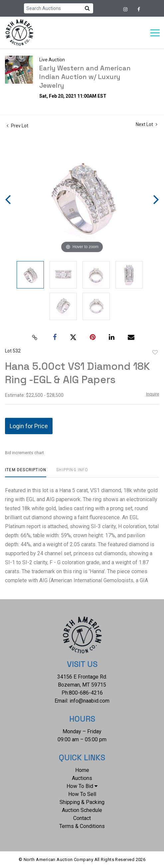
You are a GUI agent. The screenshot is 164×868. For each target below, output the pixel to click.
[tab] (26, 472)
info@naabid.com (89, 701)
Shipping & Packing (82, 802)
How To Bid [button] (82, 786)
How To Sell (82, 794)
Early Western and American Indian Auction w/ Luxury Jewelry (85, 77)
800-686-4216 (86, 693)
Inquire (153, 394)
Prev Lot (17, 126)
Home (82, 770)
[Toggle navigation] (155, 33)
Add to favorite (155, 352)
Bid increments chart (24, 453)
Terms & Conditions (82, 826)
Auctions (82, 778)
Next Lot (147, 124)
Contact (82, 818)
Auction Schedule (82, 810)
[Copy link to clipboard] (35, 337)
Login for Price (29, 426)
